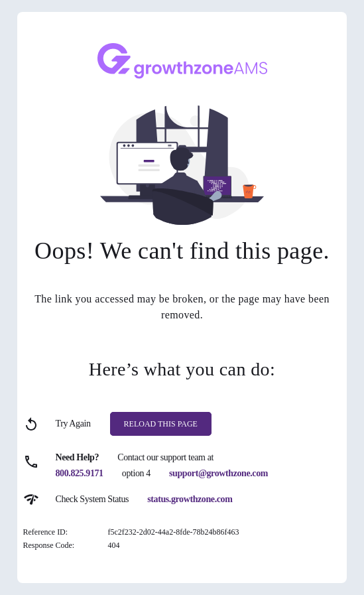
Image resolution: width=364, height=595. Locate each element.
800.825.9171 (80, 473)
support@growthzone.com (218, 473)
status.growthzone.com (190, 499)
